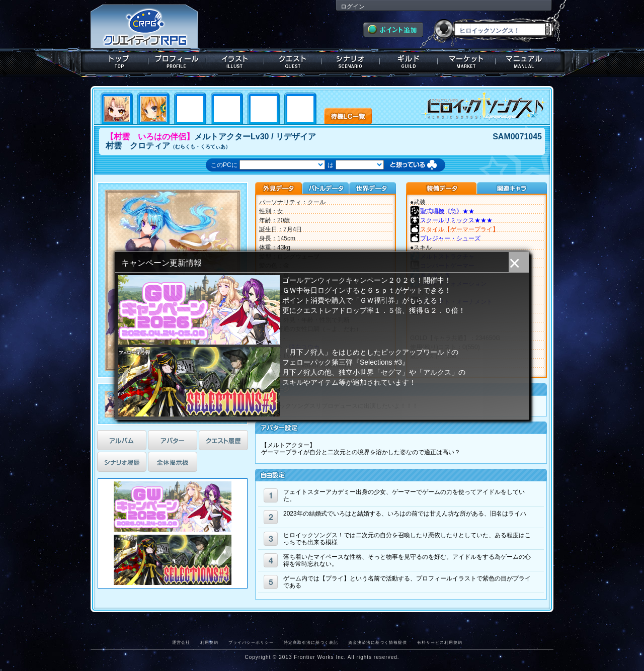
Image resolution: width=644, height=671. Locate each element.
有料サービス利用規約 (440, 642)
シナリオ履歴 (122, 462)
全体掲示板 (173, 462)
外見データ (278, 188)
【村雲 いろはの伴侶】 (150, 137)
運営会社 (181, 642)
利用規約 (209, 642)
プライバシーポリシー (251, 642)
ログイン (353, 7)
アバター (173, 440)
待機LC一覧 (348, 115)
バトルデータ (325, 188)
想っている (423, 166)
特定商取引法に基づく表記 (311, 642)
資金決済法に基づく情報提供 (378, 642)
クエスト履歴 (223, 440)
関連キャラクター (512, 188)
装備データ (441, 188)
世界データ (372, 188)
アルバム (122, 440)
